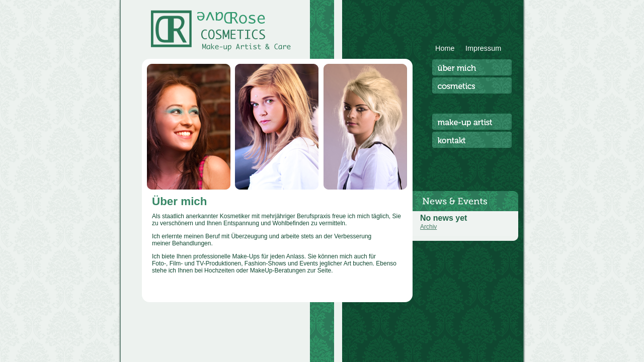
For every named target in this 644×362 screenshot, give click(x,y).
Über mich (472, 67)
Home (445, 48)
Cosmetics (472, 85)
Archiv (428, 227)
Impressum (483, 48)
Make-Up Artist (472, 122)
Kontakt (472, 140)
